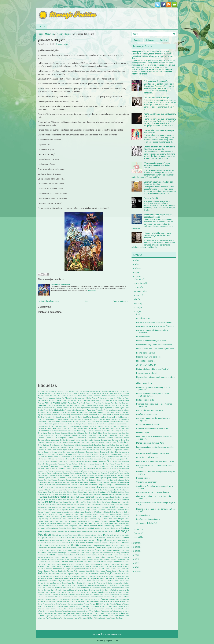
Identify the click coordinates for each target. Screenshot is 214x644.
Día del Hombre (124, 454)
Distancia (82, 464)
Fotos (88, 487)
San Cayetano (115, 583)
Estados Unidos (51, 480)
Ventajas (66, 613)
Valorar (97, 611)
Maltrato (84, 523)
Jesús (112, 507)
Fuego (127, 487)
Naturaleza (81, 543)
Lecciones (88, 514)
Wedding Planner (73, 618)
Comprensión (82, 438)
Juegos (40, 512)
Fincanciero (60, 487)
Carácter (72, 426)
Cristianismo (123, 442)
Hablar (85, 494)
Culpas (50, 448)
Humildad (80, 500)
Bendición (106, 415)
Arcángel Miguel (71, 410)
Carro (49, 429)
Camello (126, 422)
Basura (81, 415)
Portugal (109, 562)
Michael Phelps (97, 535)
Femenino (66, 485)
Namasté (65, 543)
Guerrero (62, 495)
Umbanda (79, 609)
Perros (117, 557)
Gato (40, 492)
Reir (87, 574)
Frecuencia (109, 487)
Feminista (93, 485)
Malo (78, 523)
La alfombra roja (143, 337)
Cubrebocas (84, 445)
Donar (58, 466)
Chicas (127, 431)
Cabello (48, 422)
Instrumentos (62, 505)
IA (101, 500)
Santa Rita (71, 588)
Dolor (112, 464)
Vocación (53, 618)
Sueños (90, 599)
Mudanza (68, 541)
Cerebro (77, 431)
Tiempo (119, 604)
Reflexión (59, 34)
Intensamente (96, 505)
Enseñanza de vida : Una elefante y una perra (155, 349)
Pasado (60, 555)
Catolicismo (93, 428)
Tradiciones (94, 606)
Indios (94, 502)
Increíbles (83, 502)
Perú (58, 560)
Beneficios (115, 415)
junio (136, 303)
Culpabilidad (42, 448)
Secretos (41, 590)
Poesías (80, 562)
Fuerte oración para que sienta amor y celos (155, 461)
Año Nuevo (75, 408)
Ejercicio (93, 468)
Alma (59, 400)
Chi (123, 431)
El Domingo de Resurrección (156, 81)
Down (68, 466)
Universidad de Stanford (113, 609)
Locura (80, 519)
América (41, 403)
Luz (69, 521)
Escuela (114, 475)
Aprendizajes (118, 408)
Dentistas (78, 450)
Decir (128, 448)
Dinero (95, 461)
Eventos (113, 480)
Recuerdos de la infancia (147, 373)
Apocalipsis (95, 408)
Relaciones (94, 574)
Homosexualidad (108, 497)
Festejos (109, 485)
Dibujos (41, 462)
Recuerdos (101, 571)
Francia (94, 487)
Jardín (101, 507)
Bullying (103, 419)
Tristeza (41, 609)
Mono (113, 538)
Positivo (116, 562)
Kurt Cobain (117, 512)
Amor (64, 403)
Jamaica (90, 507)
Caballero (41, 422)
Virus (127, 616)
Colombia (97, 435)
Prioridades (125, 564)
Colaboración (75, 435)
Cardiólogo (79, 426)
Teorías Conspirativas (75, 604)
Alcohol (89, 398)
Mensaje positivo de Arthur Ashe (150, 443)
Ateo (66, 412)
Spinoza (49, 599)
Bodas (95, 417)
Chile (40, 433)
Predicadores (125, 562)
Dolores (117, 464)
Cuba (66, 445)
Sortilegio (114, 597)
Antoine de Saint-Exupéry (47, 408)
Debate (117, 448)
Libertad (106, 517)
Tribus (121, 607)
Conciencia (101, 438)
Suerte (96, 599)
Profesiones (69, 566)
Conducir (110, 438)
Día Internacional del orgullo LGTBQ (68, 459)
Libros (112, 516)
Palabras (117, 550)
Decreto (59, 450)
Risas (101, 578)
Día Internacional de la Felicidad (69, 457)
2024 (134, 264)
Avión (120, 412)
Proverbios (42, 569)
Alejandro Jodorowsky (107, 398)
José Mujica (80, 510)
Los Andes (105, 519)
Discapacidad (124, 462)
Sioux (47, 595)
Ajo (63, 398)
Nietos (67, 545)
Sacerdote (118, 581)
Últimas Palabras (69, 609)
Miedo (106, 535)
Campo (79, 424)
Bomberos (110, 417)
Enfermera (87, 473)
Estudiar (85, 480)
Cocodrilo (58, 435)
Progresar (86, 566)
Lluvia (74, 519)
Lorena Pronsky (95, 519)
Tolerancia (52, 607)
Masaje (117, 526)
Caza (118, 429)
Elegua (40, 471)
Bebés (93, 415)
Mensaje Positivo (109, 531)
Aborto (119, 391)
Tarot (101, 601)
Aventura (110, 412)
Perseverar (125, 557)
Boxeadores (125, 417)
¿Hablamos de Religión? (51, 40)
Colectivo (84, 435)
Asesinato (42, 412)
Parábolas (104, 553)
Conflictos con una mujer (147, 414)
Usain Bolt (54, 611)
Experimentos (43, 483)
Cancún (99, 424)
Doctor (106, 464)
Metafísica (68, 535)
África (118, 396)
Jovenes (101, 510)
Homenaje (97, 497)
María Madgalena (70, 526)
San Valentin (89, 585)
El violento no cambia (145, 361)
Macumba (49, 34)
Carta (54, 428)
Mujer (100, 540)
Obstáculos (42, 548)
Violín (111, 616)
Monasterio (101, 538)
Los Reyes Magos (117, 519)
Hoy (54, 500)
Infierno (107, 502)
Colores (104, 435)
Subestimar (76, 599)
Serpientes (53, 592)
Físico (67, 487)
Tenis (58, 604)
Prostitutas (111, 566)
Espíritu (68, 478)
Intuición (111, 505)
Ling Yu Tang (43, 519)
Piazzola (90, 560)
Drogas (74, 466)
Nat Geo (72, 543)
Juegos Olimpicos (50, 512)
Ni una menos (49, 545)
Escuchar (107, 476)
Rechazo (70, 571)
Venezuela (46, 614)
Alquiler (77, 400)
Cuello (91, 445)
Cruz (52, 445)
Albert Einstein (71, 398)
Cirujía (95, 433)
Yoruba (113, 618)
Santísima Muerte (88, 588)
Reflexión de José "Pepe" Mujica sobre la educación (158, 216)
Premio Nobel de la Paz (65, 564)
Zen (117, 618)
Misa (69, 538)
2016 (59, 391)
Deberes (122, 448)
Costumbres (67, 443)
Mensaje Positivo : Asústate (148, 425)
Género (69, 492)
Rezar (71, 578)
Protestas (126, 566)
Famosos (99, 482)
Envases (59, 476)
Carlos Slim (125, 426)
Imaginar (59, 502)
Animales (42, 405)
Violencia (85, 616)
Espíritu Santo (111, 478)
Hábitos (79, 495)
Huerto (58, 500)
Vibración (115, 613)
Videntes (126, 614)
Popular (137, 40)
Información (125, 502)
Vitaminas (42, 618)
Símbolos (112, 592)
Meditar (73, 531)
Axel (124, 412)
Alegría (95, 398)
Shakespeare (86, 592)
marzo (137, 529)
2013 (134, 571)
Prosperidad (102, 566)
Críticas (46, 445)
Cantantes (112, 424)
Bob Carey (78, 417)
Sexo (69, 592)
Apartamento (86, 408)
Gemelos (55, 492)
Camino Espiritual (52, 424)
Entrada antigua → (121, 301)
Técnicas (107, 601)
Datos (111, 448)
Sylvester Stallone (56, 601)
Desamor (47, 452)
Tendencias (47, 604)
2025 (134, 260)
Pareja (54, 555)
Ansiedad (78, 405)
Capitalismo (60, 426)
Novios (103, 545)
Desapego (66, 452)
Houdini (49, 500)
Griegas (49, 495)
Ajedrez (58, 398)
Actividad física (43, 396)
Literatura (57, 519)
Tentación (64, 604)
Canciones (92, 424)
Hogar (72, 497)
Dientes (61, 462)
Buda (69, 419)
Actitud (126, 393)
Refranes (63, 574)
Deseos (97, 452)
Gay (49, 492)
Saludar (80, 583)
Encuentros (51, 473)
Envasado (52, 476)
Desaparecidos (57, 452)
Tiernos (126, 604)
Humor (87, 500)
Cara (67, 426)
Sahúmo (41, 583)
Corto (128, 440)
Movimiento (60, 541)
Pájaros (109, 550)
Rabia (101, 569)
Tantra (78, 601)
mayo (136, 307)
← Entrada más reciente (49, 301)
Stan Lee (55, 599)
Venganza (54, 614)
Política (96, 562)
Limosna (119, 517)
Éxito (127, 480)
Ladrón (61, 514)
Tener (53, 604)
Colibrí (90, 435)
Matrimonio (99, 528)
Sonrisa (88, 597)
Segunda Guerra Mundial (53, 590)
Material (80, 528)
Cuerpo (119, 445)
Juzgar (82, 512)
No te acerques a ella (145, 400)
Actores (53, 396)
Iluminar (41, 502)
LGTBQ (99, 517)
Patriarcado (90, 555)
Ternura (93, 604)
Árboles (61, 410)
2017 (63, 391)
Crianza (108, 443)
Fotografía (80, 487)
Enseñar (126, 473)
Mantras (41, 526)
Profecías (60, 566)
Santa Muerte (61, 588)
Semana (73, 590)
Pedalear (57, 557)
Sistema (56, 595)
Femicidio (75, 485)
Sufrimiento (104, 599)
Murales (122, 541)
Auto (79, 412)
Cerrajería (84, 431)
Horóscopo (126, 497)
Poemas (72, 562)
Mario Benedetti (91, 526)
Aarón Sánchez (96, 391)
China (45, 433)
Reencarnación (124, 571)
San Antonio (98, 583)
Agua (40, 398)
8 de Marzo (87, 391)
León (52, 517)
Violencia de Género (99, 616)
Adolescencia (88, 396)
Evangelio (105, 480)
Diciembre (53, 462)
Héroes (127, 495)
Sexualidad (76, 592)
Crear (82, 443)
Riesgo (81, 579)
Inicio (42, 26)
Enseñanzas (118, 473)
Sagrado (126, 581)
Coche (47, 435)
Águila (46, 398)
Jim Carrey (120, 507)
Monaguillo (93, 538)
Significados (103, 592)
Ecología (96, 466)
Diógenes (102, 462)
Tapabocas (85, 601)
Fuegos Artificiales (45, 490)
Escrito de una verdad (146, 353)
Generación (62, 492)
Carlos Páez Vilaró (114, 426)
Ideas (105, 500)
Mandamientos (99, 523)
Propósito (93, 566)
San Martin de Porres (77, 585)
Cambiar (106, 422)
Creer (102, 443)
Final (47, 487)
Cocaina (41, 435)
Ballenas (57, 415)
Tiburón (113, 604)
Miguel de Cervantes (122, 535)
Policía (90, 562)
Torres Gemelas (69, 607)
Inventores (119, 505)
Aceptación (113, 394)
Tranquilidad (113, 607)
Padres (98, 550)
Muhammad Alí (91, 541)
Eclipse (89, 466)
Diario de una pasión (117, 459)
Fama (86, 483)
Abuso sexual (85, 393)
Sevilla (64, 592)
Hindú (50, 497)
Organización (111, 548)
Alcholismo (81, 398)
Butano (121, 419)
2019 (134, 547)
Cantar (119, 424)
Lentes (48, 517)
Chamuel (105, 431)
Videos (41, 616)
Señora (116, 590)
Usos (60, 611)
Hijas (40, 497)
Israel (64, 507)
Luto (66, 521)
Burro (108, 419)
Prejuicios (41, 564)
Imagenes (50, 502)
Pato (84, 555)
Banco (63, 415)
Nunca (108, 545)
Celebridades (44, 431)
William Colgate (100, 618)
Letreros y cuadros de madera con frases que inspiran (158, 183)
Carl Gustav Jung (101, 426)
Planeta (121, 560)
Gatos (45, 492)
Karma (101, 512)
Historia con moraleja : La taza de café (153, 492)
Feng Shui (102, 485)
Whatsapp (83, 618)
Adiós (80, 396)
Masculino (63, 528)
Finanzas (52, 487)
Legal (111, 514)
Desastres (82, 452)
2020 (72, 391)
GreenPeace (42, 495)
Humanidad (71, 500)
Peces (51, 557)
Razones (47, 571)
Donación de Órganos (47, 466)
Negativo (97, 543)
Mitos (81, 538)
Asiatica (50, 412)
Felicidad (47, 485)
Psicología (57, 569)
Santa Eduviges (119, 585)
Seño (111, 590)
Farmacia (123, 483)
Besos (122, 415)
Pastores (79, 555)
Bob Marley (87, 417)
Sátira (127, 588)
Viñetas (69, 616)
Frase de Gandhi (151, 198)
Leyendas (87, 517)
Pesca (62, 560)
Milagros (42, 538)
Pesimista (68, 560)
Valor (92, 611)
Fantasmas (115, 483)
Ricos (76, 578)
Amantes (109, 400)
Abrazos (126, 391)
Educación (60, 468)
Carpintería (42, 429)
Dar (107, 447)
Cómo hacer (51, 438)
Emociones (66, 471)
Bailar (51, 415)
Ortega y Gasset (50, 550)
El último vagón (143, 433)
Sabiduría (104, 581)
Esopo (127, 476)
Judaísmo (120, 510)
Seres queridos (43, 592)
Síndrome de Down (123, 592)
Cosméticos (51, 443)
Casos (74, 429)
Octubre (49, 548)
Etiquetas (150, 40)
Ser (128, 590)
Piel (95, 560)
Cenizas (70, 431)
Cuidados (126, 445)
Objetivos (115, 545)
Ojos (67, 548)
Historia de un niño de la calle (149, 357)
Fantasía (107, 483)
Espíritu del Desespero (80, 478)
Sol (121, 595)
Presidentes (97, 564)
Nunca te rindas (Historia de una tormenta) (154, 345)
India (89, 502)
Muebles (75, 541)
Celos (52, 431)
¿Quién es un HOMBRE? (146, 365)
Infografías (115, 502)
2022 (76, 391)
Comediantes (113, 435)
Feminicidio (84, 485)
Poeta (85, 562)
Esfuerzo (121, 476)
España (41, 478)
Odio (54, 548)
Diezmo (72, 462)
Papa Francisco (69, 553)
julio (136, 299)
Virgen (121, 616)
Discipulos (42, 464)
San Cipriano (125, 583)
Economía (104, 466)
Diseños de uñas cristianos (148, 519)
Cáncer (84, 424)
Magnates (63, 523)
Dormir (63, 466)
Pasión (73, 555)
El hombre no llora (144, 383)
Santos (115, 588)
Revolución (60, 579)
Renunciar (41, 576)
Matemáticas (72, 528)
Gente (75, 492)
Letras (57, 517)
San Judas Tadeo (62, 585)
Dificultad (88, 462)
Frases (101, 487)
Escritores (99, 475)
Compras (72, 438)
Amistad (56, 403)
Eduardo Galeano (49, 469)
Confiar (127, 438)
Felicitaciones (57, 485)
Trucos (47, 609)
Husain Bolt (95, 500)
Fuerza (55, 490)
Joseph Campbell (91, 510)
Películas (78, 557)
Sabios (111, 581)
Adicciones (73, 396)
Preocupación (79, 564)
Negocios (106, 543)
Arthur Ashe (119, 410)
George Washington (85, 492)
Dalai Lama (97, 448)
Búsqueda (114, 419)
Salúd (74, 583)
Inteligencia (71, 505)
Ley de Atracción (66, 517)
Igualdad (126, 500)
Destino (111, 452)
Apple (102, 408)
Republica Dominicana (72, 576)
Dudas (80, 466)
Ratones (41, 571)
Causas (113, 429)
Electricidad (125, 468)
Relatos (102, 574)
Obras (127, 545)
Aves (115, 412)
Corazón (97, 440)
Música (41, 543)
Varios (109, 611)
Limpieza (126, 517)
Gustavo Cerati (71, 495)
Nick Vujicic (59, 545)
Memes (84, 531)
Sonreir (82, 597)
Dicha (47, 462)
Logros (86, 519)
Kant (87, 512)
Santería (78, 588)
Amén (127, 400)
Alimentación (51, 400)
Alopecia (64, 400)
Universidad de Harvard (96, 609)
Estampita (61, 480)
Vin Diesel (62, 616)
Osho (70, 550)
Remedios (118, 574)
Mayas (107, 528)
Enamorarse (42, 473)
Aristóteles (100, 410)
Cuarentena (59, 445)
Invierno (46, 507)
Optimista (91, 548)
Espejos (47, 478)
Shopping (94, 592)
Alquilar (71, 400)
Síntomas (41, 595)
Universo (126, 609)
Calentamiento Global (82, 422)
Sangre (102, 585)
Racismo (107, 569)
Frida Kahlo (117, 487)
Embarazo (57, 471)
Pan (122, 550)
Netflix (40, 545)
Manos (116, 523)
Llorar (69, 519)
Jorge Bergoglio (54, 510)
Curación (77, 447)
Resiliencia (101, 576)
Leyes (94, 517)
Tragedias (104, 607)
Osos (75, 550)
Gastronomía (125, 490)
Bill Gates (56, 417)
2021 (134, 276)
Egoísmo (86, 469)
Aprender (109, 408)
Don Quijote (125, 464)
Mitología (75, 538)
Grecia (127, 492)
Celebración (125, 429)
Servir (59, 592)
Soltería (68, 597)
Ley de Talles (78, 517)
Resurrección (51, 579)
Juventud (75, 512)
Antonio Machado (63, 408)
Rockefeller (53, 581)
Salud (69, 583)
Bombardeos (102, 417)
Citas (100, 433)
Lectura (102, 514)
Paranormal (42, 555)
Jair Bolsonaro (81, 507)
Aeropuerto (111, 396)
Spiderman (42, 599)
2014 (54, 391)
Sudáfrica (83, 599)
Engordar (104, 473)
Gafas (100, 490)
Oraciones (101, 548)
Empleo (90, 471)
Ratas (123, 569)
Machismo (75, 521)
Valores (104, 611)
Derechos (126, 450)
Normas (90, 545)
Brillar (52, 419)
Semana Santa (82, 590)
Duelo (84, 466)
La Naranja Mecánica (50, 514)
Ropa (79, 581)
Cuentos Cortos (108, 445)
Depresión (118, 450)
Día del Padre (52, 457)
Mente (61, 535)
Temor (40, 604)
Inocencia (53, 505)
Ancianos (106, 403)
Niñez (72, 545)
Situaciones (63, 595)
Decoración (51, 450)
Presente (88, 564)
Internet (105, 505)
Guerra (55, 495)
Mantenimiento (124, 523)
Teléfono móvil (124, 601)
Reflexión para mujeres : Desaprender (152, 429)
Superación (125, 599)
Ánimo (49, 406)
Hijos (45, 497)
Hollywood (80, 497)
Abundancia (74, 393)
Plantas (41, 562)
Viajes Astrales (105, 614)
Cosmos (59, 443)
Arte (112, 410)
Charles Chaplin (115, 431)
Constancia (64, 440)
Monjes (108, 538)
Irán (53, 507)
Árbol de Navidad (51, 410)
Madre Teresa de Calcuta (105, 521)
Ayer (128, 412)
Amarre (121, 400)
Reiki (82, 574)
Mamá (91, 523)
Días (128, 459)
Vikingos (54, 616)
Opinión (72, 548)
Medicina (125, 528)
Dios (109, 461)
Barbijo (68, 415)
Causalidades (104, 429)
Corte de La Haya (119, 440)
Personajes (43, 560)
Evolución (120, 480)
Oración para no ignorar (146, 482)
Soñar (93, 597)
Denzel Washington (89, 450)
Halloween (97, 495)
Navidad (90, 543)
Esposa (40, 480)
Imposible (67, 502)
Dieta (66, 462)
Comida (41, 438)
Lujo (57, 521)
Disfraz (68, 464)
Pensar (88, 557)
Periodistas (110, 557)
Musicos (48, 543)
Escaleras (90, 476)
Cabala (127, 419)
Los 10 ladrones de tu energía (156, 98)
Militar (49, 538)
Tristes (127, 606)
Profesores (78, 566)
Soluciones (75, 597)
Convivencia (82, 440)
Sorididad (100, 597)
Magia (56, 523)
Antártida (85, 406)
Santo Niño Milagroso (104, 588)
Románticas (72, 581)
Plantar (127, 560)
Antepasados (94, 406)
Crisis (114, 443)
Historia (56, 497)
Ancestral (90, 403)
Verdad (79, 613)
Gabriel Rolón (93, 490)
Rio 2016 (87, 579)
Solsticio (58, 597)
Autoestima (86, 412)
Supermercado (44, 601)
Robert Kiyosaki (119, 579)
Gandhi (113, 490)
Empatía (75, 471)
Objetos (122, 545)
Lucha (40, 521)
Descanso (89, 452)
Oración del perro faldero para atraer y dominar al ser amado (159, 148)
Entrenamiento (43, 476)
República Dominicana (89, 576)
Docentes (99, 464)
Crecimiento (95, 443)
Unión (85, 609)
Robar (111, 579)
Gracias (102, 492)
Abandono (105, 391)
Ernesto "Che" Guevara (78, 476)
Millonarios (56, 538)
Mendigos (98, 531)
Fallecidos (79, 482)
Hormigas (118, 497)
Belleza (99, 415)
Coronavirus (106, 440)
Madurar (126, 521)
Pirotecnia (107, 560)
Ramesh (114, 569)
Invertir (40, 507)
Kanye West (93, 512)
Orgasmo (120, 548)
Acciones (106, 394)
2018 (68, 391)
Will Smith (90, 618)
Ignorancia (118, 500)
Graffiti (108, 492)
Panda (127, 550)
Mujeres (108, 540)
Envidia (66, 475)
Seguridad (66, 590)
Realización (62, 571)
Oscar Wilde (62, 550)
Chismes (51, 433)
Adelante (65, 396)
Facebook (59, 482)
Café (62, 422)
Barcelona (74, 415)
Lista (51, 519)
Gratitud (121, 492)
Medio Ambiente (52, 531)
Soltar (63, 597)
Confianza (119, 438)
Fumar (60, 490)
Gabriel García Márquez (78, 490)
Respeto (117, 576)
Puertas (87, 569)
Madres (119, 521)
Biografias (64, 417)
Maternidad (89, 528)
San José (52, 585)
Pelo (84, 557)
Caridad (86, 426)
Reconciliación (91, 571)
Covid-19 (76, 442)
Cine (91, 433)
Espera (53, 478)
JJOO (127, 507)
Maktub (70, 523)
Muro (128, 541)
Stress (69, 599)
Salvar (85, 583)
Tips (45, 606)
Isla (60, 507)
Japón (96, 507)
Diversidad (90, 464)
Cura (71, 447)
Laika (66, 514)
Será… (139, 314)
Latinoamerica (73, 514)
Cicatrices (64, 433)
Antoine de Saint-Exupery (121, 406)
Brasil (47, 419)
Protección (119, 566)
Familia (92, 482)
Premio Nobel (50, 564)
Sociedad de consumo (103, 595)
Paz (125, 555)
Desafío (40, 452)
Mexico (81, 535)
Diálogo (106, 459)
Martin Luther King (106, 526)
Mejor (79, 531)
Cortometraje (42, 443)
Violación (76, 616)
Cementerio (63, 431)
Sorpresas (107, 597)
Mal (74, 523)
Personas (52, 560)
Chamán (98, 431)
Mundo (116, 540)
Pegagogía (64, 557)
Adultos (104, 396)
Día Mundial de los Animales (92, 459)
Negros (113, 543)
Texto (99, 604)
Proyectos (49, 569)
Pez (74, 560)
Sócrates (116, 595)
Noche (84, 545)
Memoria (90, 531)
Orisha (40, 550)
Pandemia (42, 553)
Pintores (100, 560)
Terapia (86, 604)
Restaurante (42, 579)
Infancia (101, 502)
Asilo (55, 412)
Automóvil (95, 412)
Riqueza (94, 578)
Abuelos (64, 393)
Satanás (121, 588)
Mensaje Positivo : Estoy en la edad (151, 341)
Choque (57, 433)
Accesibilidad (97, 394)
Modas (86, 538)
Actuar (59, 396)
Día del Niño (42, 457)
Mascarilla (125, 526)
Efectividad (75, 469)
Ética (99, 480)
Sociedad (90, 595)
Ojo (64, 548)
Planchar (114, 560)
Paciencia (91, 550)
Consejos (55, 440)
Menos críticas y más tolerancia (150, 410)
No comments (62, 44)
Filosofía (123, 485)
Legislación (117, 514)
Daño (104, 448)
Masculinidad (53, 528)
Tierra (40, 606)
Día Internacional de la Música (116, 457)
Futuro (66, 490)
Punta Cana (94, 569)
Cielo (76, 433)
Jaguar (73, 507)
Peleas (71, 557)
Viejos (47, 616)
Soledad (41, 597)
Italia (68, 507)
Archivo (163, 40)
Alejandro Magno (123, 398)
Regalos (70, 574)
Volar (58, 618)
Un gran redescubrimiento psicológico (153, 453)
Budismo (76, 419)
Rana (119, 569)
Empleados (83, 471)
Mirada (64, 538)
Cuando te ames (143, 318)
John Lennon (42, 510)
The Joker (106, 604)
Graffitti (114, 492)
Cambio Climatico (116, 422)
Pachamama (82, 550)
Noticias (96, 545)
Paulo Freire (118, 555)
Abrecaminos (43, 394)
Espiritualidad (123, 478)
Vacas (74, 611)
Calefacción (68, 422)
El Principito (115, 468)
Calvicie (99, 422)
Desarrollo (74, 452)
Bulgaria (96, 419)
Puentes (81, 569)
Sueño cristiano (143, 515)
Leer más (92, 291)
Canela (105, 424)
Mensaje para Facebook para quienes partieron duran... (152, 395)
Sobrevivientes (81, 595)
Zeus (121, 618)
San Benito (106, 583)
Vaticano (115, 611)
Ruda (93, 581)
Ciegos (71, 433)
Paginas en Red (112, 641)
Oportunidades (81, 548)
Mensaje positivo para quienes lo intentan (154, 322)
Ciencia (81, 433)
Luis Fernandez (49, 521)
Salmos (50, 583)
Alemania (41, 400)
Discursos (61, 464)
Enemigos (59, 473)
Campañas (63, 424)
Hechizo (112, 494)
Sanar (96, 585)
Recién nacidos (79, 571)
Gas (118, 490)
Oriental (126, 548)
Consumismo (73, 440)
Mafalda (50, 523)
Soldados (126, 595)
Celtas (56, 431)
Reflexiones (54, 574)
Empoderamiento (99, 471)
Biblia (127, 415)
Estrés (79, 480)
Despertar (104, 452)
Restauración (125, 576)
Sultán (118, 599)
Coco (52, 435)
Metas (75, 535)
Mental (55, 535)
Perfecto (103, 557)
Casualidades (82, 429)
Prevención (106, 564)
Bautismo (87, 415)
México (87, 535)
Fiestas (116, 485)
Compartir (62, 438)
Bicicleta (41, 417)
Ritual (106, 578)
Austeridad (72, 412)
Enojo (110, 473)
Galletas (106, 490)
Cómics (127, 435)
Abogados (113, 391)
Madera (91, 521)
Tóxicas (79, 607)
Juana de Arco (110, 510)
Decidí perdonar (143, 478)
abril (136, 311)
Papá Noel (95, 553)
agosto (137, 295)
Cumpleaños (64, 448)
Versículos (86, 614)
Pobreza (65, 562)
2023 (80, 391)
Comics (121, 435)
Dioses (115, 462)
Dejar (65, 450)
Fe (128, 482)
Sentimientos (100, 590)
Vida (121, 613)
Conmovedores (44, 440)
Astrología (61, 412)
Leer (107, 514)
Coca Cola (126, 433)
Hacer (91, 494)
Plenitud (58, 562)
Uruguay (46, 611)
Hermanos (120, 494)
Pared (49, 555)
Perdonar (96, 557)
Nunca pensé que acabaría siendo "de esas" (155, 326)
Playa (52, 562)
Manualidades (50, 526)
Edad (110, 466)
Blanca (72, 417)
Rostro (89, 581)
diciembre (138, 279)
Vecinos (122, 611)
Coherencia (66, 435)
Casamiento (67, 429)
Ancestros (98, 403)
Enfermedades (76, 473)
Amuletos (72, 403)
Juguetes (60, 512)
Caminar (41, 424)
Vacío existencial (83, 611)
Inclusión (75, 502)
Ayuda (41, 415)
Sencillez (92, 590)
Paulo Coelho (108, 555)
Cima (87, 433)
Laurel (81, 514)
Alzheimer (92, 400)
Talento (72, 601)
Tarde (91, 601)
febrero (137, 533)
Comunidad (92, 438)
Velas (40, 613)
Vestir (92, 614)
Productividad (52, 566)
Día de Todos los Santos (97, 454)
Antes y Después (105, 406)
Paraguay (119, 553)
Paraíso (126, 553)
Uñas (40, 611)
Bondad (117, 417)
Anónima (63, 406)
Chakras (91, 431)
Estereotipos (71, 480)
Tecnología (115, 601)
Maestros (42, 523)
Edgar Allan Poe (118, 466)
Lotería (127, 519)
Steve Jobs (62, 599)
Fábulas (51, 482)
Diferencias (80, 462)
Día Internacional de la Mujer (93, 457)
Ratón (127, 569)
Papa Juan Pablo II (83, 553)
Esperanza (61, 478)
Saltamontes (57, 583)
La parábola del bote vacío (148, 457)
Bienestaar (48, 417)
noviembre (138, 283)
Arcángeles (82, 410)
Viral (116, 616)
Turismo (53, 609)
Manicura (109, 523)
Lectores (95, 514)
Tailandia (66, 601)
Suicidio (112, 599)
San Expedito (43, 585)
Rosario (84, 581)
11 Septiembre (43, 391)
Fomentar (73, 487)
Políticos (103, 562)
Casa (59, 428)
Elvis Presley (48, 471)
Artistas (126, 410)
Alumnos (84, 400)
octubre (137, 287)
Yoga (108, 618)
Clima (119, 433)
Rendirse (126, 574)
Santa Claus (109, 585)
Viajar (97, 613)
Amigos (48, 403)
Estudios (93, 480)
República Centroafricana (55, 576)
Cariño (92, 426)
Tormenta (59, 607)
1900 (50, 391)
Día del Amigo (112, 454)
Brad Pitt (41, 419)
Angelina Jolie (124, 403)
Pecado (46, 557)
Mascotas (42, 528)
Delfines (70, 450)
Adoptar (97, 396)
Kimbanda (108, 512)
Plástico (47, 562)
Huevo (64, 500)
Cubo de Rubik (73, 445)
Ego (81, 468)
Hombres (89, 497)
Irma (57, 507)
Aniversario (56, 406)
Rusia (98, 581)
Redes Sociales (112, 571)
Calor (94, 422)
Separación (122, 590)
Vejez (127, 611)
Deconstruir (42, 450)
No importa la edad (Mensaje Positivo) (153, 369)
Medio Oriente (64, 531)
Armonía (107, 410)
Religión (68, 34)
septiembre (139, 291)
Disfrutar (75, 464)
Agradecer (125, 396)
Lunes (61, 521)
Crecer (87, 443)
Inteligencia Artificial (84, 505)
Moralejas (125, 538)
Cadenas (56, 422)
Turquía (59, 609)
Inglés (40, 505)
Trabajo (86, 606)
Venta (60, 614)
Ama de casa (101, 400)
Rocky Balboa (62, 581)
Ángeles (114, 403)
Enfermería (96, 473)
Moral (118, 538)
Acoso (120, 394)
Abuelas (57, 393)
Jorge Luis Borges (68, 510)
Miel (111, 535)
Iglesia (110, 500)
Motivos (53, 541)
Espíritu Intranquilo (97, 478)
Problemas (42, 566)
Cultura (56, 447)
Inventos (126, 505)
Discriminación (51, 464)
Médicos (41, 531)
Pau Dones (98, 555)
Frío (123, 487)
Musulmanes (57, 543)
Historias (64, 497)
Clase (105, 433)
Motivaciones (44, 540)
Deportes (100, 450)
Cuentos (98, 445)
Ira (50, 507)
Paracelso (112, 553)
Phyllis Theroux (81, 560)
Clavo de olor (112, 433)
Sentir (107, 590)
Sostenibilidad (124, 597)
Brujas (64, 419)
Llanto (64, 519)
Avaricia (103, 412)
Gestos (95, 492)
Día (117, 452)
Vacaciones (67, 611)
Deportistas (109, 450)
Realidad (54, 571)
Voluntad (63, 618)
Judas (127, 510)
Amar (115, 400)
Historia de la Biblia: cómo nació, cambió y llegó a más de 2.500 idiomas (158, 236)
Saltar (64, 583)
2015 (134, 563)
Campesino (72, 424)
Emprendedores (112, 471)
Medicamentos (115, 528)
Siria (51, 595)
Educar (68, 468)
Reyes (66, 579)
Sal (45, 583)
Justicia (67, 512)
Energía (66, 473)
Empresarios (124, 471)
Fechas (40, 485)
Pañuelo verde (52, 553)
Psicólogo (66, 569)
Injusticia (46, 505)
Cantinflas (126, 424)
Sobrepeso (71, 595)
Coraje (90, 440)
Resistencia (110, 576)
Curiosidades (87, 447)
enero (136, 537)
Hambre (105, 494)
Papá (60, 553)
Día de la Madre (67, 454)
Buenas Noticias (86, 419)
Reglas (77, 574)
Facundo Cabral (69, 483)
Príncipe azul (116, 564)
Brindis (58, 419)
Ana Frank (81, 403)
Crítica (40, 445)
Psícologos (74, 569)
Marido (81, 526)
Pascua (67, 555)
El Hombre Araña (103, 469)
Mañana (60, 526)
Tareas (96, 601)
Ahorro (52, 398)
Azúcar (46, 415)
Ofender (59, 548)
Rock (47, 581)
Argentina (91, 410)
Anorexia (70, 406)
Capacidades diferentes (46, 426)
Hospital (42, 499)
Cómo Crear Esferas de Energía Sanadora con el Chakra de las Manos (157, 165)
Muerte (82, 540)
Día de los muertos (81, 454)
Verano (73, 614)
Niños (78, 545)
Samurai (91, 583)
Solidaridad (50, 597)
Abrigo (50, 394)
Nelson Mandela (123, 543)
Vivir (47, 618)
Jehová (106, 507)
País (104, 550)
